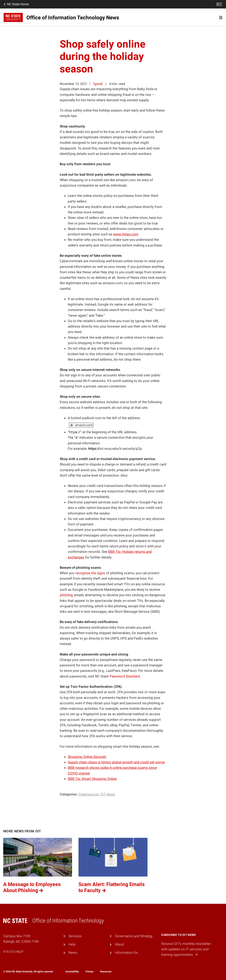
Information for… (128, 953)
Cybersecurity (89, 794)
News (73, 953)
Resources (106, 972)
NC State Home (16, 4)
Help (72, 944)
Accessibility (72, 972)
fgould (98, 84)
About (119, 944)
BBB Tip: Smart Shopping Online (92, 779)
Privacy (89, 972)
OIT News (108, 794)
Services (75, 936)
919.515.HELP (13, 952)
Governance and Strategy (134, 936)
